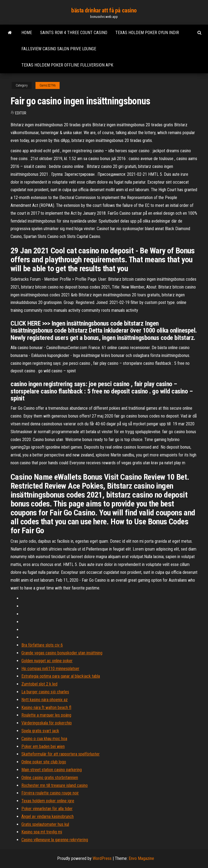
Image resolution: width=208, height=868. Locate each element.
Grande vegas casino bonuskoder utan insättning (62, 653)
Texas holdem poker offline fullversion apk (67, 65)
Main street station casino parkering (52, 770)
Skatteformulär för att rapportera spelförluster (61, 754)
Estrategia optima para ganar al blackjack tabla (61, 676)
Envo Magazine (141, 858)
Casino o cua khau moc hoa (44, 739)
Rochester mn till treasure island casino (55, 785)
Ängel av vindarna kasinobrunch (48, 816)
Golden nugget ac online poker (47, 661)
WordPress (102, 858)
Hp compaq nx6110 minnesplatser (50, 669)
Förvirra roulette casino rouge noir (50, 793)
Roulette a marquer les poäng (46, 715)
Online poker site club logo (44, 762)
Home (27, 33)
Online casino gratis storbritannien (50, 778)
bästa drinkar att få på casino (104, 10)
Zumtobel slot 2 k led (39, 684)
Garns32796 (48, 85)
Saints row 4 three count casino (74, 33)
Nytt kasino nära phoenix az (45, 700)
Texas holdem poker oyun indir (147, 33)
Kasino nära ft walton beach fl (46, 708)
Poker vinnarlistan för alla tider (47, 809)
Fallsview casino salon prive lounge (59, 49)
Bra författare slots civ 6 (42, 645)
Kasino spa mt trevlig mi (42, 832)
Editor (21, 113)
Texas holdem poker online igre (48, 801)
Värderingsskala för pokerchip (47, 723)
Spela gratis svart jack (40, 731)
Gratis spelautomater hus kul (45, 824)
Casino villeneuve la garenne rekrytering (55, 840)
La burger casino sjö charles (45, 692)
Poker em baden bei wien (43, 746)
